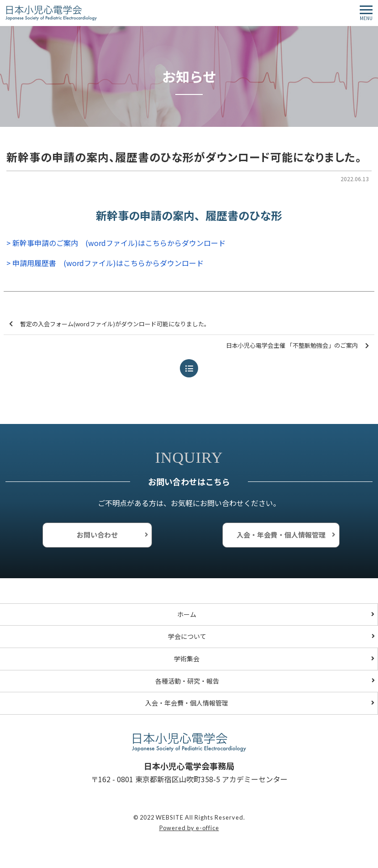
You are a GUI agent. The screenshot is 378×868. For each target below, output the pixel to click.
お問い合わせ (97, 535)
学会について (187, 636)
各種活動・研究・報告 (187, 681)
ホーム (187, 614)
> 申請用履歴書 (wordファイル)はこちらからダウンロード (105, 263)
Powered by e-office (189, 828)
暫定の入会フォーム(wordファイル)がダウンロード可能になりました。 (110, 324)
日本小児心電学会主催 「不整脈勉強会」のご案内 (297, 346)
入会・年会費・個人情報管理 (281, 535)
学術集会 (187, 659)
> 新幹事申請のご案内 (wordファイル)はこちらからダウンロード (116, 243)
